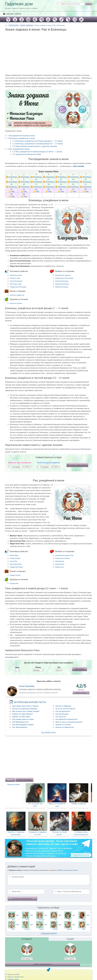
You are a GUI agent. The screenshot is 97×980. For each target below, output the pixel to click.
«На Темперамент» (20, 727)
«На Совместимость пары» (23, 719)
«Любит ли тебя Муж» (21, 717)
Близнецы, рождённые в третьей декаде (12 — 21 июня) (38, 144)
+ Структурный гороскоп (49, 933)
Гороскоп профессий (17, 295)
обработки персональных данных (67, 870)
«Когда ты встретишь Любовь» (25, 709)
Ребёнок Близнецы (62, 287)
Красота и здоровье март (16, 977)
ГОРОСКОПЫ (14, 25)
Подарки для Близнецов (18, 287)
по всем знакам (86, 964)
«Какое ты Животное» (65, 727)
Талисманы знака (16, 284)
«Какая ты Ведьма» (63, 706)
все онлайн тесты (49, 732)
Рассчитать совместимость (77, 465)
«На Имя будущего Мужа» (23, 725)
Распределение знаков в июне (21, 136)
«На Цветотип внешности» (66, 719)
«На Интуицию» (62, 714)
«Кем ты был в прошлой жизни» (69, 722)
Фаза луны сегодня (13, 974)
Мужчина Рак (59, 561)
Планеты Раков (15, 558)
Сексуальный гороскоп (63, 275)
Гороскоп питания (16, 303)
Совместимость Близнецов (64, 278)
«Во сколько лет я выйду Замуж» (26, 711)
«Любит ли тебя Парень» (22, 714)
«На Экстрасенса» (63, 711)
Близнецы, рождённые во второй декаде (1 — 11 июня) (37, 141)
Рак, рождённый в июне (18, 149)
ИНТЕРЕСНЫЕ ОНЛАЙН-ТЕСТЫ (30, 702)
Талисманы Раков (16, 564)
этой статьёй (78, 166)
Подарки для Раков (16, 567)
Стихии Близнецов (16, 281)
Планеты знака (15, 278)
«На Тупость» (61, 717)
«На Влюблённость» (20, 722)
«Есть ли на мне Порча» (65, 709)
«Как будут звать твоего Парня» (25, 706)
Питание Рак (14, 583)
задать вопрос (81, 692)
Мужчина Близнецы (62, 281)
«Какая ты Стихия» (63, 725)
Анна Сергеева (27, 686)
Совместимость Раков (62, 558)
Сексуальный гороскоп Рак (64, 555)
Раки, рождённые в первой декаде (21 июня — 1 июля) (37, 152)
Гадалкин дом (19, 4)
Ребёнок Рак (59, 567)
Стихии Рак (13, 561)
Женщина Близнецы (62, 284)
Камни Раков (14, 555)
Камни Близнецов (16, 275)
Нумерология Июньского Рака (27, 154)
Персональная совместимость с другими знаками (35, 146)
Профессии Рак (15, 575)
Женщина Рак (60, 564)
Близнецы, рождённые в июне (21, 138)
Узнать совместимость (42, 964)
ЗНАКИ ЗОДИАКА (27, 25)
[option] (16, 795)
